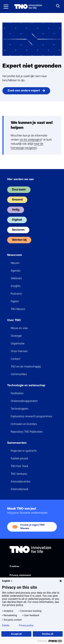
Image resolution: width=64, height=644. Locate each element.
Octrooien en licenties (24, 424)
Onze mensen (19, 351)
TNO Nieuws (18, 309)
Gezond (17, 200)
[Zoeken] (58, 6)
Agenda (16, 271)
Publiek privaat (19, 458)
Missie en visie (19, 328)
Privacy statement (20, 575)
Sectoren (18, 230)
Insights (16, 286)
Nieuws (15, 263)
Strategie (16, 336)
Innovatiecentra (20, 482)
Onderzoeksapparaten (24, 401)
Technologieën (20, 409)
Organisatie (18, 343)
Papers (15, 301)
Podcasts (16, 294)
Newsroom (15, 255)
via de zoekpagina (30, 140)
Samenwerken (17, 443)
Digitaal (17, 220)
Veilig (16, 210)
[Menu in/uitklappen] (6, 6)
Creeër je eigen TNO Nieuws (33, 527)
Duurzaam (19, 190)
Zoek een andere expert (24, 91)
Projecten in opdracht (24, 451)
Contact (16, 359)
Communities (19, 374)
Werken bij (19, 240)
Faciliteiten (17, 393)
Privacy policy (26, 625)
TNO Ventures (19, 474)
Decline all (48, 634)
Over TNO (14, 320)
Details (6, 625)
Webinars (16, 278)
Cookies (14, 566)
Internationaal (19, 489)
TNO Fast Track (19, 466)
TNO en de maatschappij (26, 367)
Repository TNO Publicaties (27, 432)
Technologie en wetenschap (26, 386)
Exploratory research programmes (31, 416)
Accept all (16, 634)
